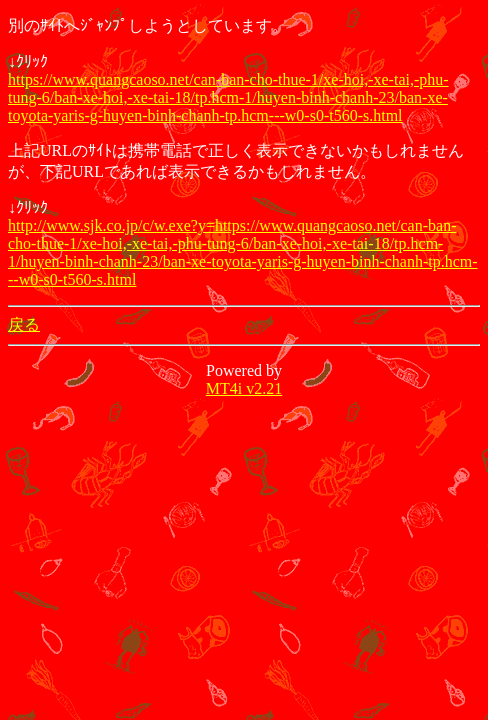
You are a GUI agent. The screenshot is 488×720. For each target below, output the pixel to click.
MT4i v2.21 (244, 388)
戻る (24, 324)
